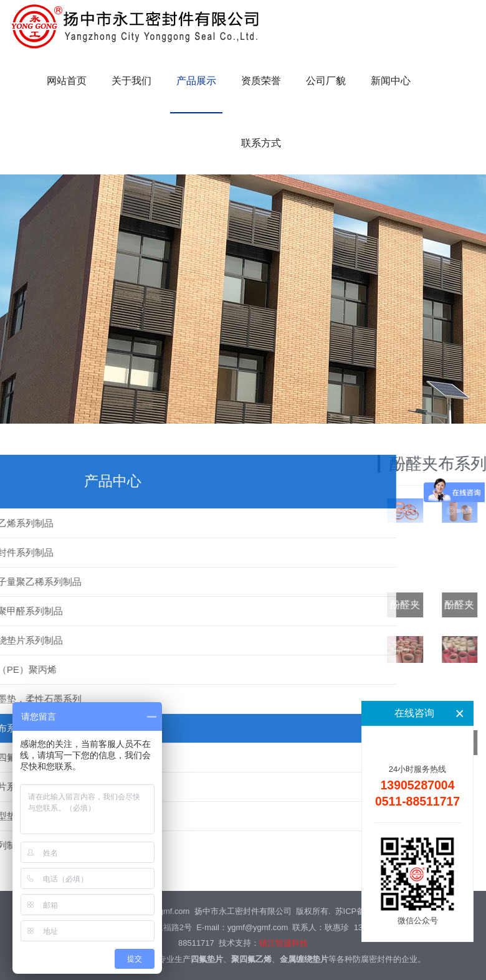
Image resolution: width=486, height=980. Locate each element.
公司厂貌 (326, 81)
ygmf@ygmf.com (258, 927)
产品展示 (196, 81)
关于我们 (131, 81)
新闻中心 (391, 81)
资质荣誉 (261, 81)
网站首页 (67, 81)
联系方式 (261, 143)
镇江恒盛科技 (283, 943)
